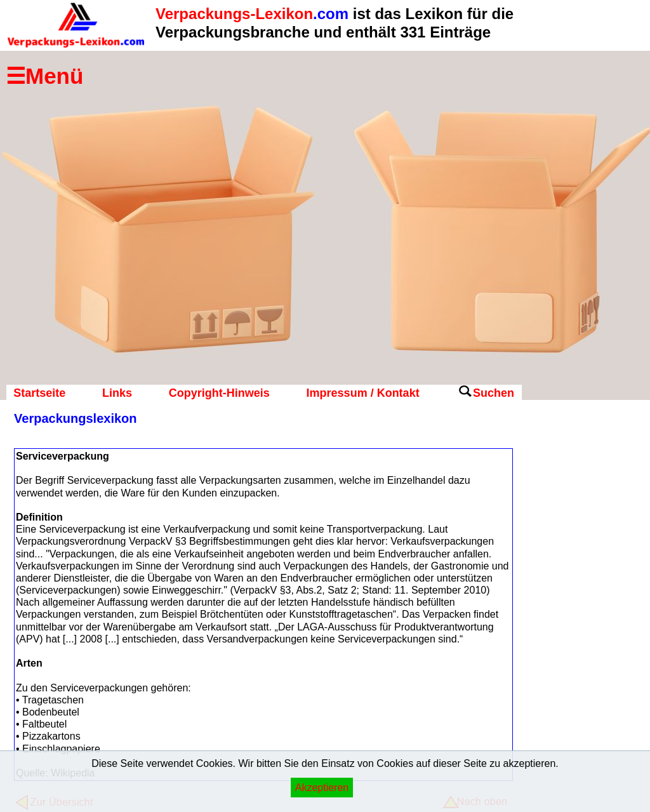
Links (117, 393)
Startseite (39, 393)
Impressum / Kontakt (363, 393)
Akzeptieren (322, 788)
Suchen (494, 393)
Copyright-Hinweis (219, 393)
